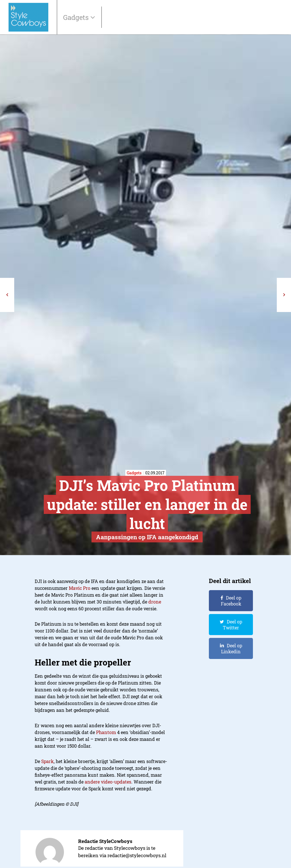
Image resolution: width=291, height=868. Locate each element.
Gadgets (77, 17)
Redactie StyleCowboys (105, 841)
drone (155, 602)
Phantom (106, 732)
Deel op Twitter (232, 625)
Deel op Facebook (231, 601)
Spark (47, 761)
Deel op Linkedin (232, 648)
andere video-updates (108, 782)
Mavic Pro (80, 588)
